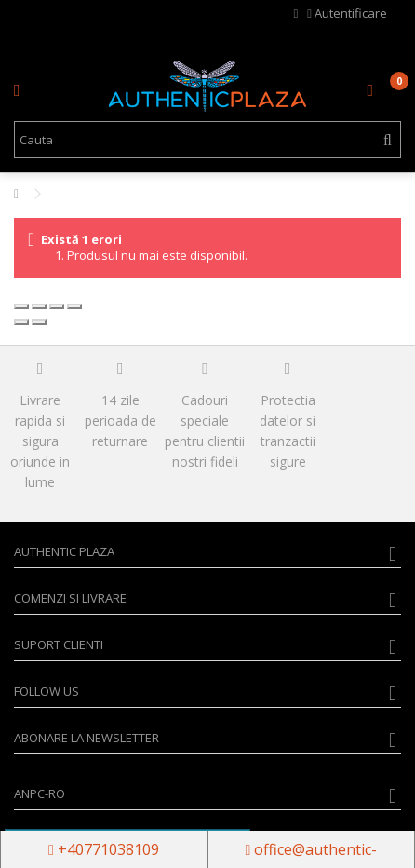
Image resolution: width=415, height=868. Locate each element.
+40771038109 (104, 849)
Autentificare (347, 13)
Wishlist (296, 14)
